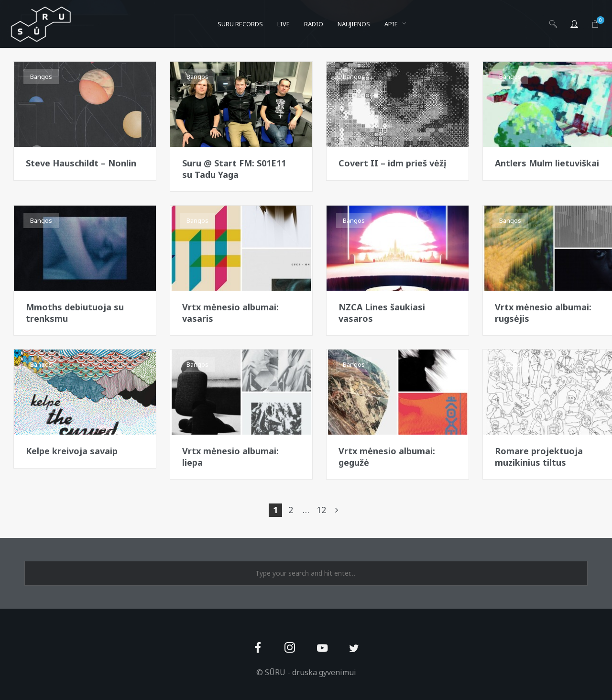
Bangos (41, 77)
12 (321, 510)
